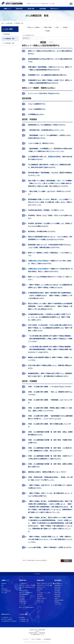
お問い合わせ (45, 4)
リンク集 (52, 4)
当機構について (7, 9)
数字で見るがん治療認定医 (7, 619)
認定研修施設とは (58, 583)
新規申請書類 (22, 598)
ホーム (3, 23)
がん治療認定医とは (23, 583)
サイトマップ (36, 4)
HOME (29, 4)
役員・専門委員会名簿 (6, 591)
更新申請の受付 (58, 593)
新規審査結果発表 (23, 602)
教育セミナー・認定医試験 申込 (26, 593)
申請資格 (65, 27)
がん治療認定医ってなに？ (7, 617)
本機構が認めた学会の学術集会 (38, 261)
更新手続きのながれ (41, 587)
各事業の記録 (4, 589)
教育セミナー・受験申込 (34, 27)
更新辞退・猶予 (40, 600)
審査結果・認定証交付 (42, 598)
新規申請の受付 (58, 587)
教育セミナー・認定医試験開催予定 (27, 607)
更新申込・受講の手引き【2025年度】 (45, 583)
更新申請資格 (40, 589)
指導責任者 (57, 602)
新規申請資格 (22, 596)
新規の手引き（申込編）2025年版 (26, 585)
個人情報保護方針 (47, 639)
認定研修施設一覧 (58, 585)
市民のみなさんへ (55, 9)
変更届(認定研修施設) (59, 600)
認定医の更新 (31, 9)
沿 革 (2, 587)
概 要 (2, 585)
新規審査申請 (22, 600)
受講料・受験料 (48, 27)
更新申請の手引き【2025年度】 (43, 585)
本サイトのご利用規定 (36, 639)
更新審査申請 (40, 595)
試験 (57, 27)
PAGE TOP (38, 574)
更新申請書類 (40, 596)
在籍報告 (56, 598)
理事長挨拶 (4, 583)
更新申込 (39, 591)
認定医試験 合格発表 (23, 594)
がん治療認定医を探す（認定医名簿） (9, 621)
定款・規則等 (4, 593)
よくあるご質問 (9, 23)
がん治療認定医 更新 (9, 43)
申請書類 (48, 31)
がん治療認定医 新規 (9, 39)
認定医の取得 (19, 9)
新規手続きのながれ (23, 591)
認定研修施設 (43, 9)
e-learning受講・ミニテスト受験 (44, 593)
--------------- (22, 605)
